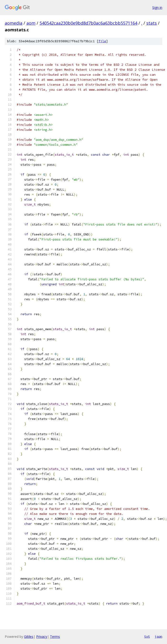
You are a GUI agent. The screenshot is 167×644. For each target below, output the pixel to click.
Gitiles (29, 637)
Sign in (157, 7)
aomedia (14, 23)
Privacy (42, 637)
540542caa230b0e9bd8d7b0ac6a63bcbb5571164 (88, 23)
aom (31, 23)
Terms (55, 637)
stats (152, 23)
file (102, 41)
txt (147, 636)
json (158, 636)
